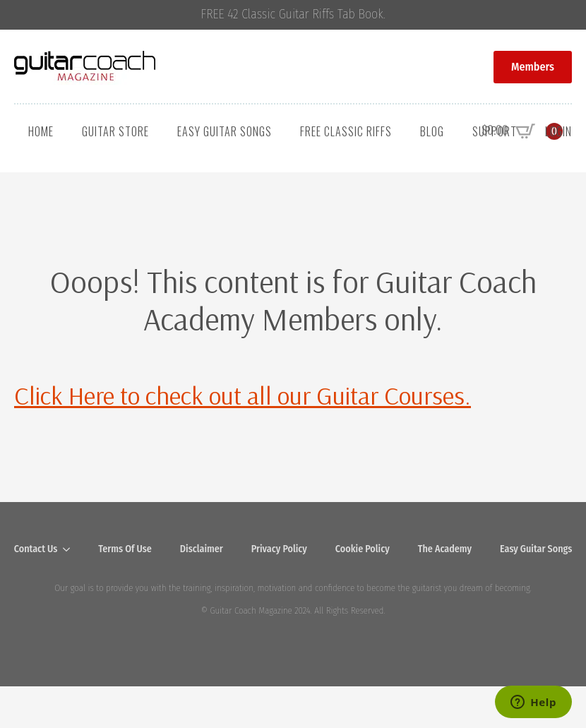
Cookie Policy (363, 549)
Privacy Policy (279, 549)
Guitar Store (115, 131)
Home (41, 131)
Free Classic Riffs (346, 131)
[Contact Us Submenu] (71, 549)
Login (558, 131)
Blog (432, 131)
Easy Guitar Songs (225, 131)
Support (495, 131)
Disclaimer (202, 549)
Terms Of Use (125, 549)
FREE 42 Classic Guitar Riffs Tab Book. (293, 14)
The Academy (445, 549)
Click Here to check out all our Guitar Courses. (243, 395)
